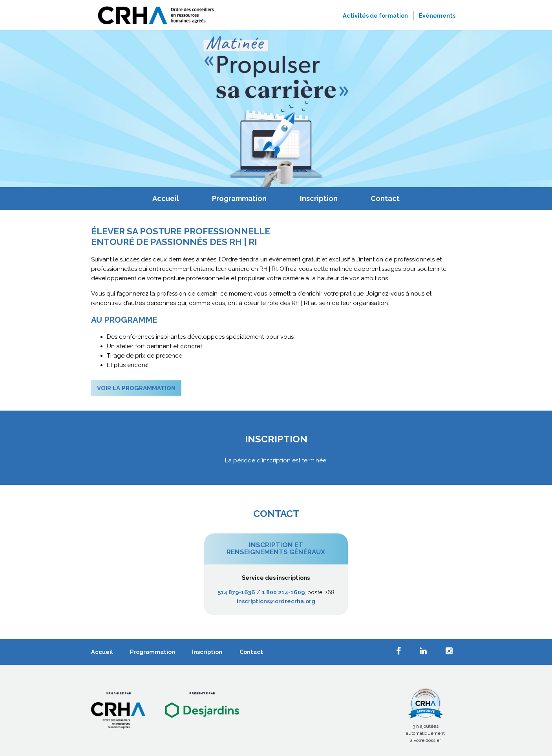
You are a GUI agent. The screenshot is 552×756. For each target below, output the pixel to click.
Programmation (239, 198)
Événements (437, 16)
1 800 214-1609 (283, 592)
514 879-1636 (236, 592)
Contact (385, 198)
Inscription (319, 198)
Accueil (166, 198)
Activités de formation (375, 16)
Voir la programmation (136, 388)
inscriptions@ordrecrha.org (276, 601)
